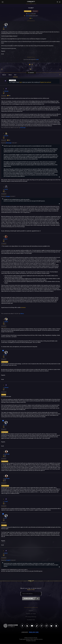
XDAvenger (23, 127)
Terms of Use (31, 614)
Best (15, 75)
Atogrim (8, 196)
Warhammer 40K (28, 11)
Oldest (10, 75)
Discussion (35, 11)
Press (31, 611)
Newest (4, 75)
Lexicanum (23, 307)
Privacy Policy (31, 617)
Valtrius (22, 314)
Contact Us (31, 620)
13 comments (31, 72)
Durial (29, 14)
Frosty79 (8, 560)
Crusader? (12, 80)
